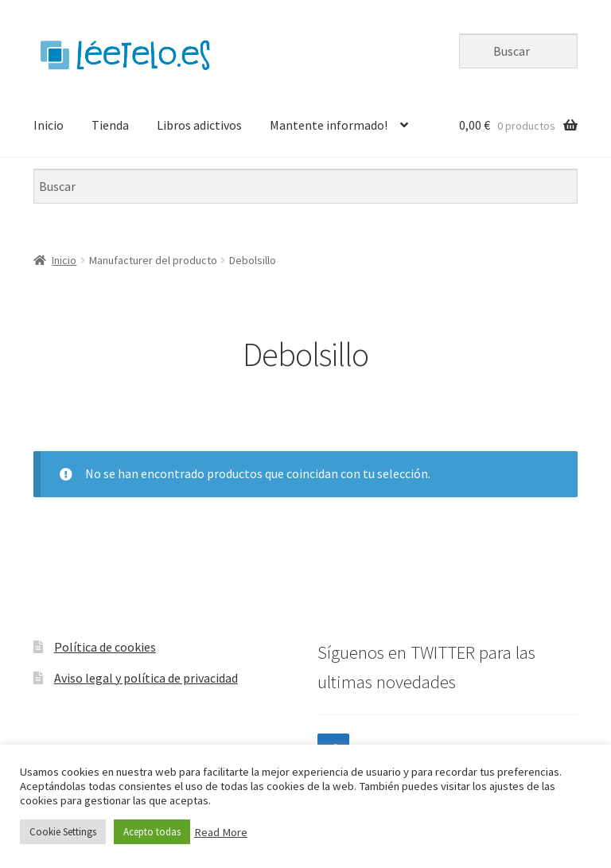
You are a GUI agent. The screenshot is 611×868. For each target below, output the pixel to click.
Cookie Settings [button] (63, 832)
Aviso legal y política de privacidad (146, 678)
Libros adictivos (199, 125)
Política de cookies (105, 647)
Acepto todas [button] (152, 832)
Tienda (110, 125)
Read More (221, 832)
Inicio (49, 125)
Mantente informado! (329, 125)
